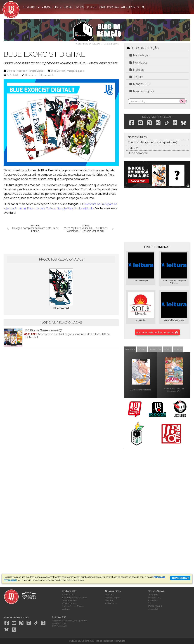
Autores (66, 609)
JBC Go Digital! (155, 606)
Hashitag (110, 600)
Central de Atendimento (74, 598)
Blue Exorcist (58, 71)
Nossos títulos (137, 137)
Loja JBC (133, 148)
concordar (180, 578)
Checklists (153, 595)
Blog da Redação (92, 44)
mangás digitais (75, 71)
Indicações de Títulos (73, 606)
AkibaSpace (111, 603)
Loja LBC (110, 595)
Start (150, 603)
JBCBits (136, 77)
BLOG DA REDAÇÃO (143, 48)
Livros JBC (153, 609)
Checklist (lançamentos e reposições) (152, 142)
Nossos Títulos (69, 600)
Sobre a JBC (68, 595)
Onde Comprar (70, 603)
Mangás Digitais (111, 44)
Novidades (138, 63)
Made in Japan (113, 598)
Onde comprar (137, 153)
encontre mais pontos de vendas (157, 332)
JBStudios (153, 600)
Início (78, 44)
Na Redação (139, 55)
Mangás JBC (139, 84)
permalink (48, 75)
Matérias (137, 70)
